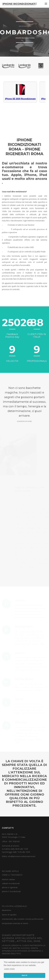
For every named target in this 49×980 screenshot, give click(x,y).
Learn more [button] (9, 969)
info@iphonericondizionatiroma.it (22, 856)
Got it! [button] (24, 975)
